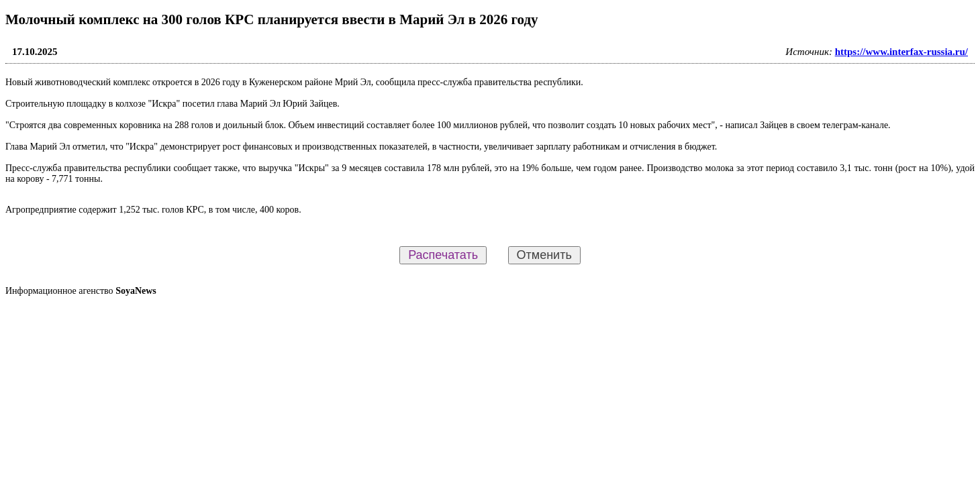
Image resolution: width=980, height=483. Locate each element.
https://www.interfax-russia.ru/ (901, 52)
